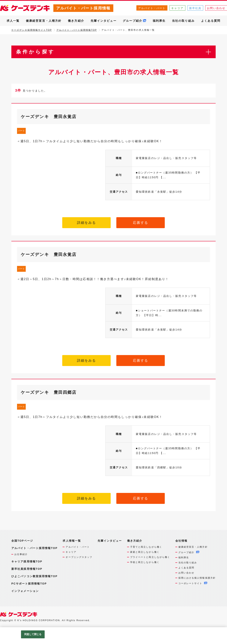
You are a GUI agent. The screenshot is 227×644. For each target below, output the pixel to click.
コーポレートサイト (190, 583)
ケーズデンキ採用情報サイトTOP (32, 30)
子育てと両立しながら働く (146, 547)
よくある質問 (211, 21)
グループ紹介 (133, 21)
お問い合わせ (186, 573)
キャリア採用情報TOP (27, 561)
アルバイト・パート (152, 8)
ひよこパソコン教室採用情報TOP (34, 576)
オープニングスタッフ (79, 557)
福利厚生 (159, 21)
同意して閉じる (33, 634)
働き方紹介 (76, 21)
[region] (113, 636)
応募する (141, 223)
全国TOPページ (22, 541)
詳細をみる (87, 223)
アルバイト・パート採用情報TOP (77, 30)
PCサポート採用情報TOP (29, 584)
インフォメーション (25, 591)
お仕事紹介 (21, 554)
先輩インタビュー (104, 21)
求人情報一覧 (72, 541)
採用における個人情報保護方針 (197, 578)
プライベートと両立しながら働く (150, 557)
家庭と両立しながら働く (145, 552)
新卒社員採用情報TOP (27, 569)
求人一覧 (13, 21)
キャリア (177, 8)
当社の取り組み (183, 21)
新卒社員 (195, 8)
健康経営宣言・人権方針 (44, 21)
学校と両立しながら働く (145, 562)
